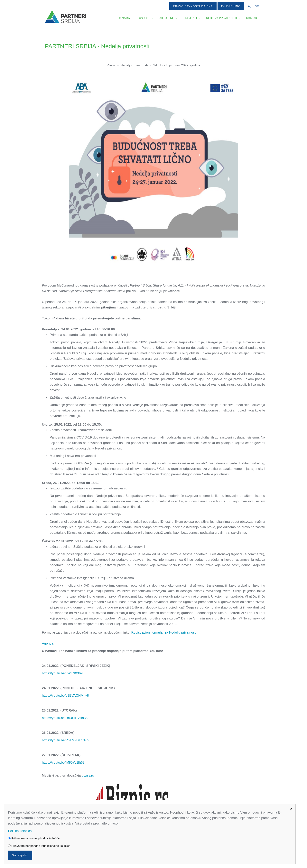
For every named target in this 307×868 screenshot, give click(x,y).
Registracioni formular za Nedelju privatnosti (164, 632)
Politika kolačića (20, 831)
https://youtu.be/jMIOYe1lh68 (63, 763)
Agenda (48, 643)
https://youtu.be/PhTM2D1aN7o (65, 740)
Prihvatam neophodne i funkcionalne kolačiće (39, 846)
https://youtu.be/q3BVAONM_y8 (65, 696)
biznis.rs (88, 775)
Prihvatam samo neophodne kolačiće (34, 838)
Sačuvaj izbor (20, 855)
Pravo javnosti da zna (193, 6)
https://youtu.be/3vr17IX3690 (63, 673)
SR (257, 6)
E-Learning (231, 6)
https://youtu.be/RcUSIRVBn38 (65, 718)
